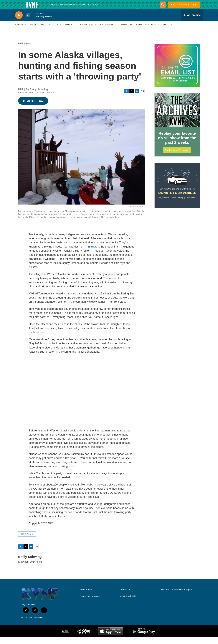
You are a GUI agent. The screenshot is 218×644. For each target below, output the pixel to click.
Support (150, 31)
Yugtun (95, 253)
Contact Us (125, 596)
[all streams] (192, 22)
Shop (166, 31)
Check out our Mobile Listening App (176, 596)
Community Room (131, 31)
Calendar (107, 31)
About (19, 31)
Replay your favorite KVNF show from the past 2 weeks (177, 145)
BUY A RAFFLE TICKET (186, 8)
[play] (19, 22)
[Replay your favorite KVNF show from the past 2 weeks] (177, 117)
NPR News (25, 50)
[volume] (28, 22)
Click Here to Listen (177, 157)
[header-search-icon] (162, 8)
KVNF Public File (128, 603)
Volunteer (87, 31)
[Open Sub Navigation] (25, 31)
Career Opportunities (90, 603)
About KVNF (86, 596)
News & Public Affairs (44, 31)
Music (69, 31)
